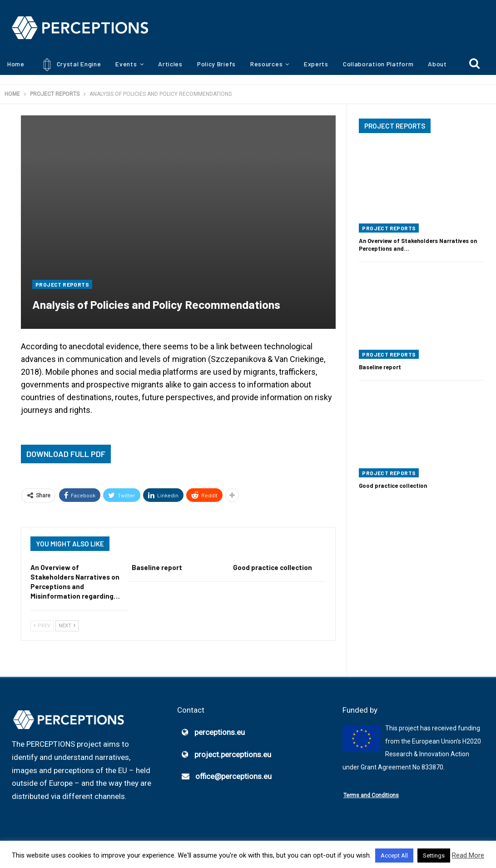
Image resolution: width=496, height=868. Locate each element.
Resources (266, 64)
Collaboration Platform (378, 64)
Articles (170, 64)
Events (126, 64)
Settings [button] (434, 856)
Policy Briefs (216, 64)
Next (67, 626)
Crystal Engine (70, 65)
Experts (316, 64)
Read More (468, 855)
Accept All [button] (394, 856)
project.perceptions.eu (233, 754)
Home (16, 64)
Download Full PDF (66, 454)
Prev (42, 626)
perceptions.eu (220, 732)
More (435, 64)
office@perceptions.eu (233, 777)
